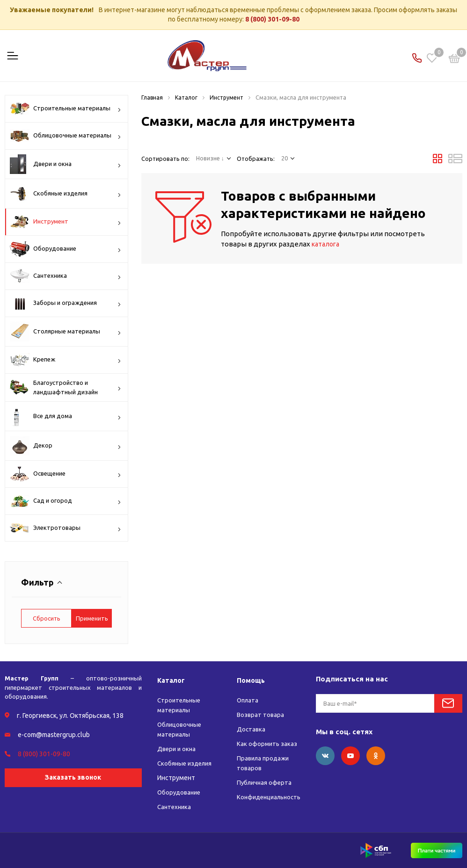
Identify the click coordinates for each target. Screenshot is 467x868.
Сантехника (66, 276)
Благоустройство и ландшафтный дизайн (66, 387)
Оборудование (66, 249)
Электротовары (66, 529)
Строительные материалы (66, 108)
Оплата (247, 700)
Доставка (250, 729)
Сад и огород (66, 501)
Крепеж (66, 360)
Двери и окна (66, 164)
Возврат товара (260, 715)
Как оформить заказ (266, 744)
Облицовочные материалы (66, 136)
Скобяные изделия (66, 194)
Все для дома (66, 416)
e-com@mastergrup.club (54, 735)
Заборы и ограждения (66, 303)
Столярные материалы (66, 332)
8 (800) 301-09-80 (272, 19)
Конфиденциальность (270, 797)
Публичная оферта (264, 782)
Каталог (171, 680)
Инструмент (66, 222)
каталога (327, 244)
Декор (66, 446)
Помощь (250, 680)
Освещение (66, 474)
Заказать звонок (73, 777)
